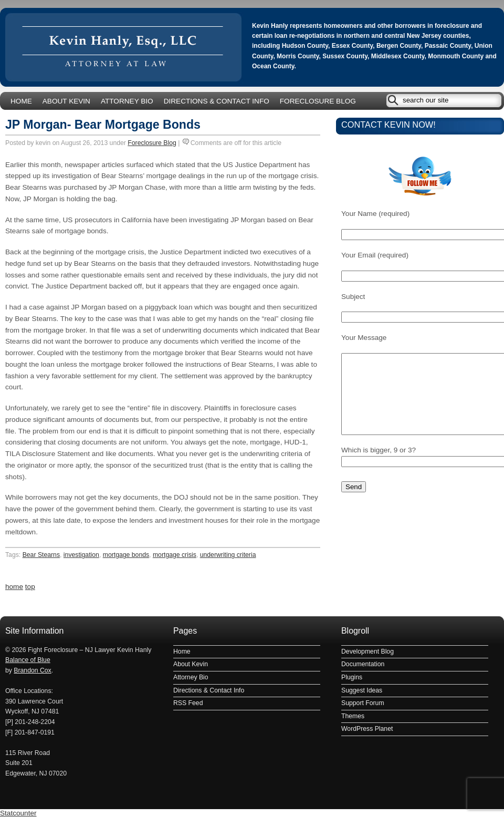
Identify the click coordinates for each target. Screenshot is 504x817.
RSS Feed (188, 703)
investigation (81, 555)
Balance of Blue (28, 660)
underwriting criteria (228, 555)
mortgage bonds (126, 555)
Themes (353, 716)
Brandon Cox (32, 670)
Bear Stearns (41, 555)
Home (21, 101)
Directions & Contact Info (217, 101)
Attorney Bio (127, 101)
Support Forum (363, 703)
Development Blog (367, 651)
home (14, 587)
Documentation (363, 664)
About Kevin (66, 101)
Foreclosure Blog (318, 101)
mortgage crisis (175, 555)
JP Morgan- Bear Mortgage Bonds (103, 125)
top (30, 587)
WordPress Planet (367, 729)
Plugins (352, 677)
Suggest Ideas (362, 690)
